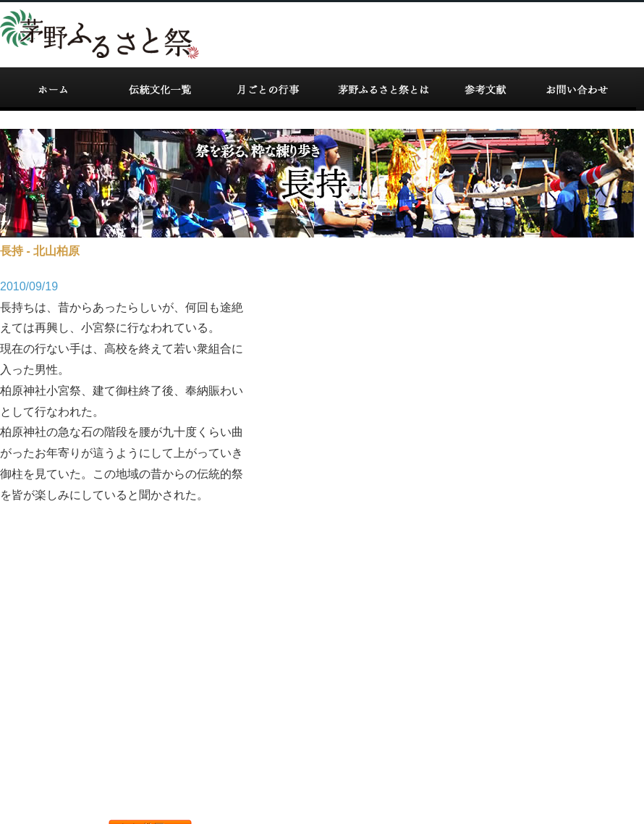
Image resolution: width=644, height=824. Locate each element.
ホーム (53, 89)
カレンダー (267, 89)
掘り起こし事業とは (383, 89)
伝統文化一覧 (161, 89)
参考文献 (484, 89)
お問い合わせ (578, 89)
